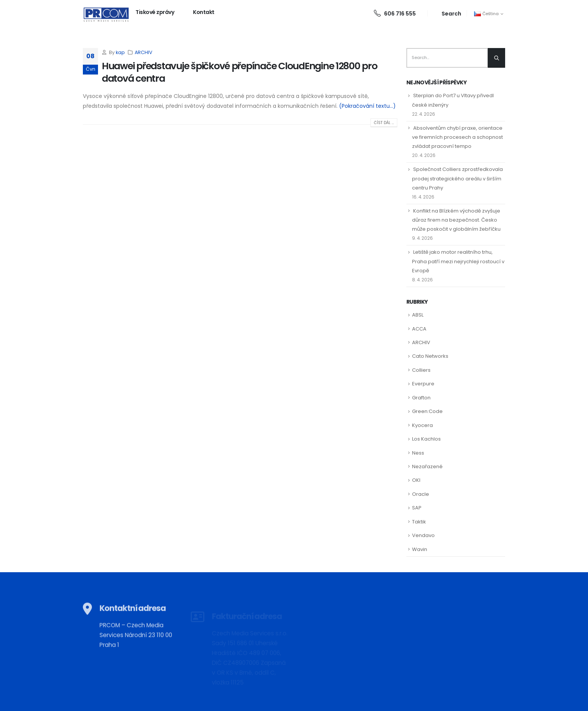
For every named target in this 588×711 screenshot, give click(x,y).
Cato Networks (430, 356)
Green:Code (427, 411)
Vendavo (423, 535)
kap (120, 52)
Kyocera (422, 425)
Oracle (421, 494)
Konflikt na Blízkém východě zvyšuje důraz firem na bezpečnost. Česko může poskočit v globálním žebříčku (456, 220)
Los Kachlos (426, 439)
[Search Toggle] (447, 13)
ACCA (419, 329)
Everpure (423, 384)
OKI (416, 480)
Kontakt (204, 12)
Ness (418, 453)
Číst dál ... (384, 123)
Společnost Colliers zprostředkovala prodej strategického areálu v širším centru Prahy (457, 178)
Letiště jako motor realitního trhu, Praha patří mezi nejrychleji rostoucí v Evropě (458, 261)
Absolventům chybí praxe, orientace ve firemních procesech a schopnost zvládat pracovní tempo (457, 137)
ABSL (418, 315)
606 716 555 (395, 14)
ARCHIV (144, 52)
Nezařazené (427, 466)
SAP (417, 508)
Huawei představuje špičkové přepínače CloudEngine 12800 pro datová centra (240, 72)
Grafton (421, 398)
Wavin (420, 549)
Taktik (419, 522)
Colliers (421, 370)
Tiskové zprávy (155, 12)
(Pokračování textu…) (367, 106)
